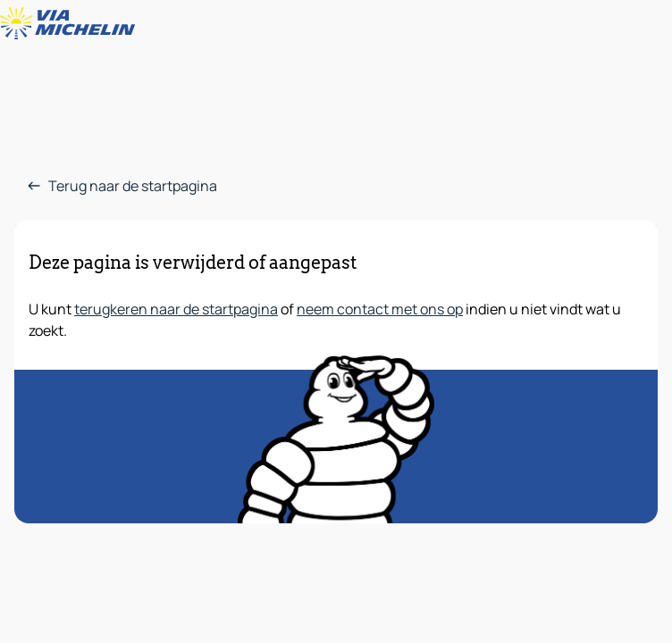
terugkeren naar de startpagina (176, 309)
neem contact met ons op (380, 309)
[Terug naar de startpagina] (71, 23)
